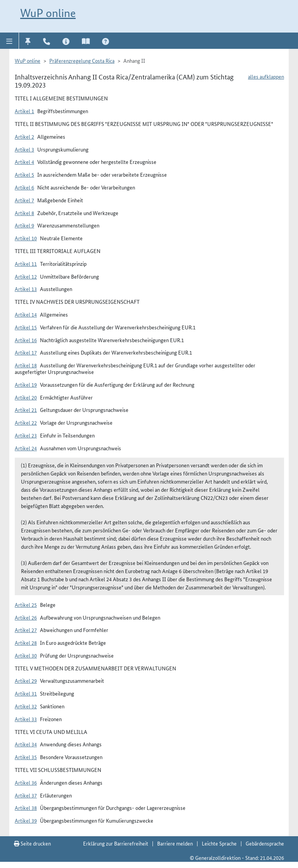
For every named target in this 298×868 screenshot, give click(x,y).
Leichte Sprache (219, 843)
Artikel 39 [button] (26, 820)
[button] (10, 41)
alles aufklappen (266, 76)
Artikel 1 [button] (24, 111)
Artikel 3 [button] (24, 149)
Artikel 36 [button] (26, 782)
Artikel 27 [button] (26, 630)
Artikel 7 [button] (24, 200)
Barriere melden (175, 843)
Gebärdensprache (265, 843)
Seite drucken (32, 843)
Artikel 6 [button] (24, 187)
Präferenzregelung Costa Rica (82, 60)
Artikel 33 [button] (26, 719)
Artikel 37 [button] (26, 795)
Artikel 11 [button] (26, 263)
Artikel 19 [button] (26, 384)
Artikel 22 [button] (26, 422)
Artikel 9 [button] (24, 225)
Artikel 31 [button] (26, 693)
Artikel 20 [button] (26, 397)
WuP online (48, 13)
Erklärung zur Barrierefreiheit (116, 843)
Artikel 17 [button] (26, 352)
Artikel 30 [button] (26, 655)
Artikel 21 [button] (26, 410)
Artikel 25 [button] (26, 604)
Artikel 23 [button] (26, 435)
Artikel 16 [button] (26, 340)
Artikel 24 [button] (26, 448)
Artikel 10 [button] (26, 238)
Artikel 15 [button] (26, 327)
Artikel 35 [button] (26, 757)
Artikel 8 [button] (24, 213)
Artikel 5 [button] (24, 174)
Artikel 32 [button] (26, 706)
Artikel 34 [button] (26, 744)
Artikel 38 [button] (26, 808)
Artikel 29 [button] (26, 680)
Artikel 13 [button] (26, 289)
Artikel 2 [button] (24, 136)
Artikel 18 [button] (26, 365)
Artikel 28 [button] (26, 642)
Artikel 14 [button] (26, 314)
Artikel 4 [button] (24, 162)
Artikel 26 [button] (26, 617)
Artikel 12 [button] (26, 276)
